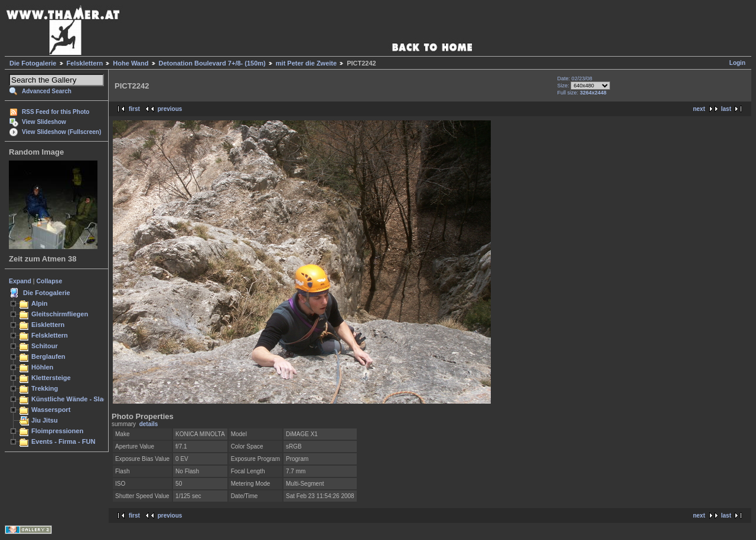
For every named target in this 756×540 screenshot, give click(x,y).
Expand (20, 281)
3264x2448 (593, 93)
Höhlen (42, 367)
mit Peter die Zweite (306, 63)
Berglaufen (48, 356)
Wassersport (51, 410)
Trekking (45, 388)
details (149, 424)
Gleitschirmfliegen (60, 314)
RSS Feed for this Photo (56, 112)
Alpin (40, 303)
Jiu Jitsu (45, 420)
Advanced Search (47, 91)
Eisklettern (48, 325)
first (134, 109)
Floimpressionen (57, 431)
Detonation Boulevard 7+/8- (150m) (212, 63)
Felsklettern (85, 63)
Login (737, 63)
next (699, 109)
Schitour (45, 346)
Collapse (50, 281)
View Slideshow (44, 122)
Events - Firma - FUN (63, 441)
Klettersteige (51, 378)
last (726, 109)
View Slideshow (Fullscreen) (61, 132)
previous (170, 109)
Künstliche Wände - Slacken (75, 399)
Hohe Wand (131, 63)
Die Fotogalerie (33, 63)
